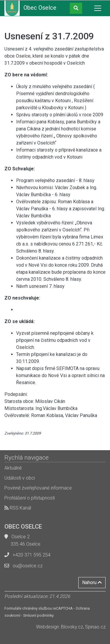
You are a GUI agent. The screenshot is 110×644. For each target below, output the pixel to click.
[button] (76, 8)
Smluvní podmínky (38, 615)
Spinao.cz (95, 627)
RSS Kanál (18, 508)
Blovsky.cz (72, 627)
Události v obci (20, 478)
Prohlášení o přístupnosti (30, 498)
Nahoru (92, 582)
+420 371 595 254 (32, 555)
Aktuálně (13, 468)
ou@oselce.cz (28, 566)
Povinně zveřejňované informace (38, 488)
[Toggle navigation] (98, 8)
